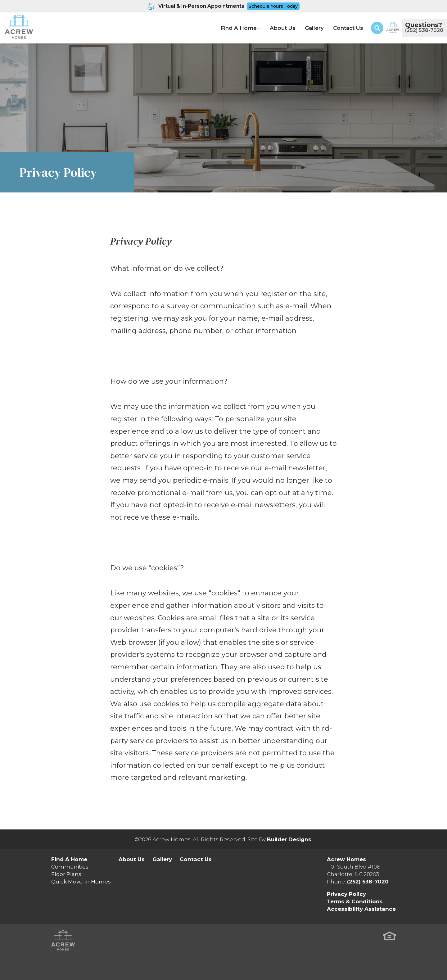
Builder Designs (289, 839)
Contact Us (348, 28)
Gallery (314, 28)
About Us (283, 28)
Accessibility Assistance (361, 909)
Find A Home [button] (239, 28)
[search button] (377, 28)
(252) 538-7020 (368, 882)
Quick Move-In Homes (81, 882)
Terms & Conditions (355, 901)
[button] (377, 28)
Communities (70, 867)
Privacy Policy (346, 894)
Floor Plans (66, 874)
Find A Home (69, 859)
